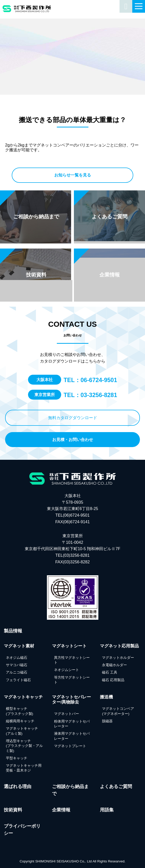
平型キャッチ (17, 758)
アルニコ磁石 (17, 672)
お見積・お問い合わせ (73, 440)
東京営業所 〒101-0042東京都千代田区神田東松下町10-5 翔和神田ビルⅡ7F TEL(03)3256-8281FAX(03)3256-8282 (72, 549)
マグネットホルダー (118, 658)
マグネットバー (67, 714)
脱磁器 (107, 721)
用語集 (107, 810)
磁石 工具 (110, 672)
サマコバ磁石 (17, 665)
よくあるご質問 (116, 787)
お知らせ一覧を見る (73, 175)
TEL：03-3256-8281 (90, 395)
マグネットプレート (70, 746)
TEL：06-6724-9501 (90, 380)
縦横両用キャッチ (20, 721)
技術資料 (13, 810)
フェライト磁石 (18, 680)
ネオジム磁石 (17, 658)
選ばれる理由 (18, 787)
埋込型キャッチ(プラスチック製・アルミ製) (24, 746)
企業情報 (61, 810)
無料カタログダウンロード (73, 418)
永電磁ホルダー (114, 665)
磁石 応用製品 (113, 680)
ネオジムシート (67, 670)
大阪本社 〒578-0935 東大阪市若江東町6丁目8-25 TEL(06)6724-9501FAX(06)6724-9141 (72, 509)
